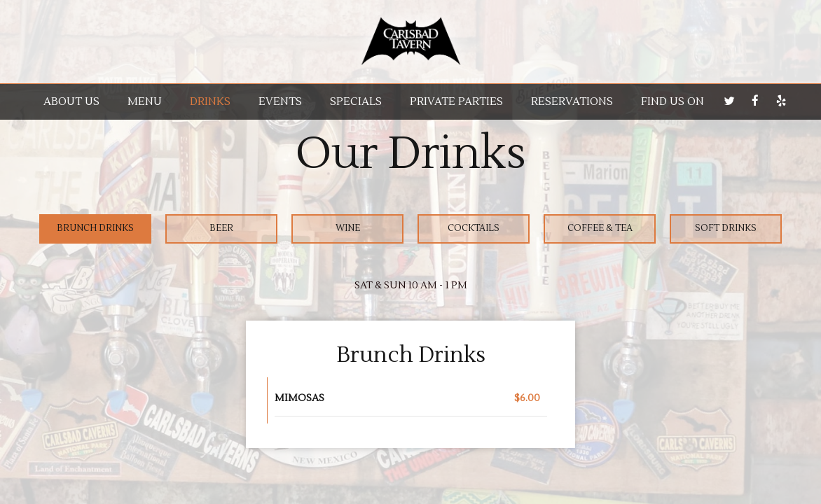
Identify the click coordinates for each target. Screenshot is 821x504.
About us (71, 101)
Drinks (210, 101)
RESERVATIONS (572, 101)
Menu (145, 101)
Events (280, 101)
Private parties (456, 101)
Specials (356, 101)
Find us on (672, 101)
